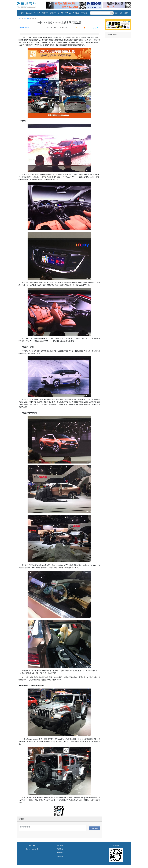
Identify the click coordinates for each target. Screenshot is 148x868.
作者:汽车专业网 (24, 28)
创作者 (126, 13)
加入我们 (60, 856)
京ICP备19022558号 (32, 849)
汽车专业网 (32, 845)
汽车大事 (37, 13)
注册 (121, 13)
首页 (23, 13)
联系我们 (60, 849)
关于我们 (60, 845)
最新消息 (29, 13)
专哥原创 (76, 13)
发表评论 (95, 828)
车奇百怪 (68, 13)
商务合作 (60, 853)
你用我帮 (61, 13)
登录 (117, 13)
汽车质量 (84, 13)
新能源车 (53, 13)
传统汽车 (45, 13)
